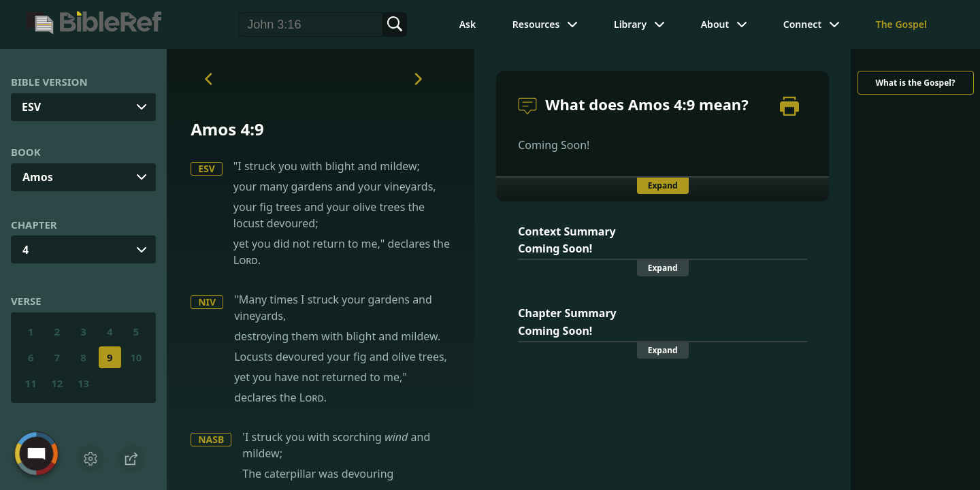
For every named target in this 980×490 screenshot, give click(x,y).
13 (83, 383)
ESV (207, 168)
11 (31, 383)
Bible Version (49, 82)
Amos (38, 177)
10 (136, 357)
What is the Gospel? (915, 83)
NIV (207, 302)
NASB (211, 439)
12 (57, 383)
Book (26, 152)
